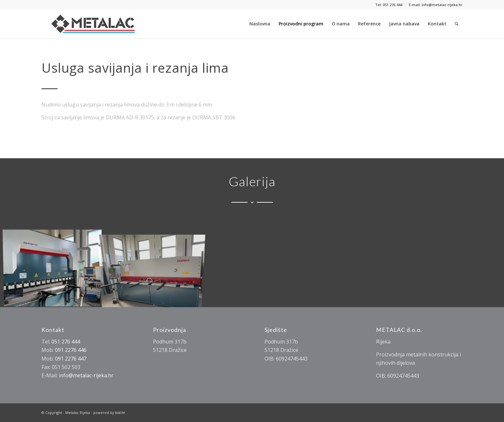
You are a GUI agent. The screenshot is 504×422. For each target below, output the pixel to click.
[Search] (457, 24)
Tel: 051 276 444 (389, 5)
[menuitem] (389, 5)
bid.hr (120, 413)
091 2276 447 (71, 359)
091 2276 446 (71, 350)
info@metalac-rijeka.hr (86, 375)
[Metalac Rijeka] (93, 24)
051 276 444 (66, 342)
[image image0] (154, 267)
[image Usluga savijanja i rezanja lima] (55, 267)
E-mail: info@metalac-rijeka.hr (436, 5)
